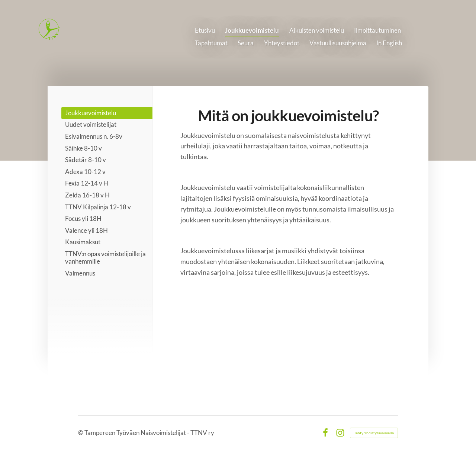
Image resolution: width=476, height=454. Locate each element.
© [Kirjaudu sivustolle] (81, 433)
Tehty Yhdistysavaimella (374, 433)
